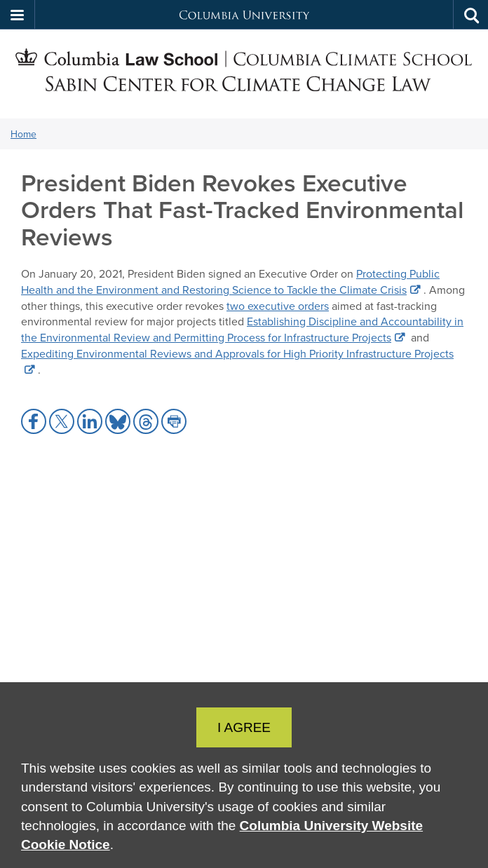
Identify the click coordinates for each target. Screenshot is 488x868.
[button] (18, 15)
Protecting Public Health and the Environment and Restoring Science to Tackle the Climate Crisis (230, 282)
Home (23, 134)
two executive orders (278, 306)
